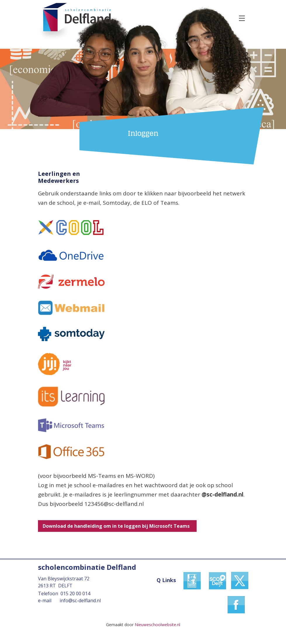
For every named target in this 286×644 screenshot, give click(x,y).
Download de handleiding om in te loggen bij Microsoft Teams (117, 526)
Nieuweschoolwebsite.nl (157, 625)
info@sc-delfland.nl (80, 600)
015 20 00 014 (75, 593)
